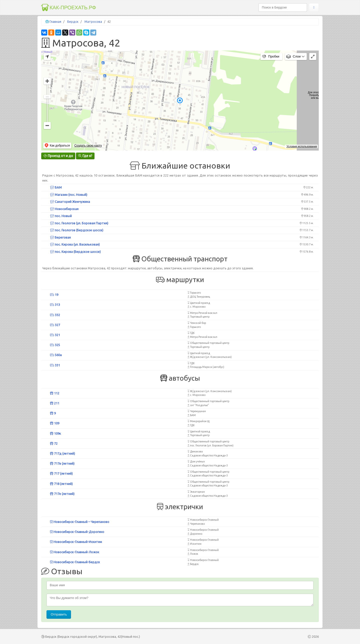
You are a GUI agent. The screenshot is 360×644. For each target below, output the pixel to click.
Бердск (73, 22)
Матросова (93, 22)
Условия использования (302, 146)
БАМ (56, 187)
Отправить (59, 614)
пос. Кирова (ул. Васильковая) (75, 244)
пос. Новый (61, 216)
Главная (55, 22)
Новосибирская (64, 209)
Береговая (60, 237)
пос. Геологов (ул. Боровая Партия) (79, 223)
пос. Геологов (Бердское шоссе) (77, 230)
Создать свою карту (88, 146)
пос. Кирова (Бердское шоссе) (75, 252)
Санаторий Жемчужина (70, 202)
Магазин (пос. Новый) (69, 195)
